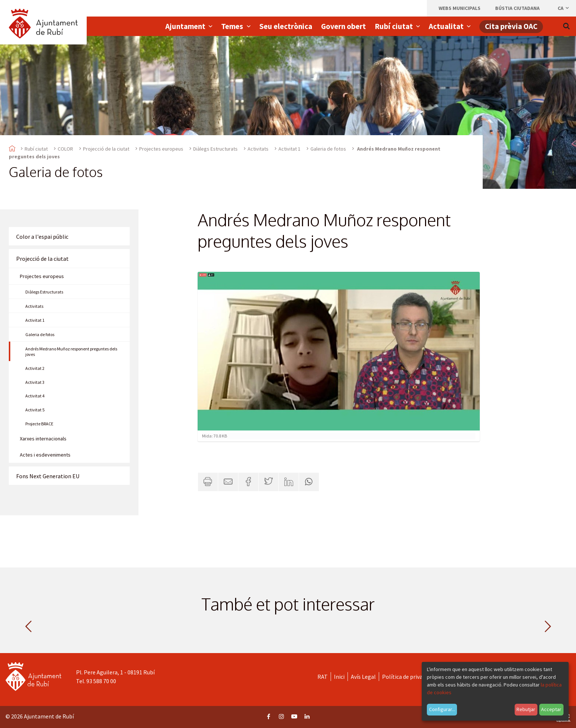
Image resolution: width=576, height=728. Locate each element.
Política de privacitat (408, 677)
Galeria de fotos (328, 149)
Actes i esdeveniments (45, 455)
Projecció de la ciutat (106, 149)
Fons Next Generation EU (48, 476)
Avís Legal (363, 677)
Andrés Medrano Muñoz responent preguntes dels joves (71, 352)
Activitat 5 (35, 410)
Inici (339, 677)
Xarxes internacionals (43, 439)
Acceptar (551, 709)
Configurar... (442, 709)
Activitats (258, 149)
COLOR (65, 149)
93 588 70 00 (101, 681)
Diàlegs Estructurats (215, 149)
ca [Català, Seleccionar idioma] (564, 8)
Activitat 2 (35, 368)
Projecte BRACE (39, 424)
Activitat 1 (289, 149)
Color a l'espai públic (42, 237)
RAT (323, 677)
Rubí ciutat (36, 149)
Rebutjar (526, 709)
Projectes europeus (161, 149)
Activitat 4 (35, 396)
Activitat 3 (35, 382)
